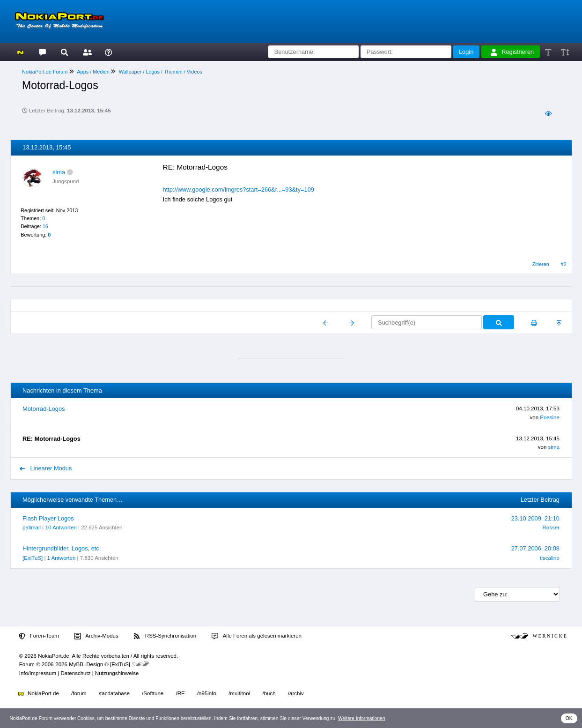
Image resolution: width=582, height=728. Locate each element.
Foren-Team (39, 636)
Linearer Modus (46, 468)
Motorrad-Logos (44, 409)
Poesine (550, 417)
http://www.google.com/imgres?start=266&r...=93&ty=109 (239, 189)
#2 (564, 264)
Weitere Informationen (362, 718)
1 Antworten (62, 558)
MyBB (76, 664)
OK (569, 718)
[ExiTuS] (33, 558)
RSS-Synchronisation (165, 636)
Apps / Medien (93, 72)
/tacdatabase (114, 693)
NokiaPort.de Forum (45, 72)
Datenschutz (75, 673)
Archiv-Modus (96, 636)
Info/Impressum (38, 673)
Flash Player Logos (48, 518)
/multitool (239, 693)
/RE (180, 693)
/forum (79, 693)
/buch (269, 693)
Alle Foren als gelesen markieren (257, 636)
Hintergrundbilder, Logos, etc (61, 548)
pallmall (32, 527)
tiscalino (550, 558)
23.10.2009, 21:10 (535, 518)
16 (45, 226)
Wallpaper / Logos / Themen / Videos (161, 72)
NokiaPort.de (39, 693)
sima (59, 172)
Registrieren (512, 52)
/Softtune (153, 693)
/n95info (207, 693)
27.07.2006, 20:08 (535, 548)
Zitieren (540, 264)
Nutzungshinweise (117, 673)
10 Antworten (61, 527)
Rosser (551, 527)
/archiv (296, 693)
